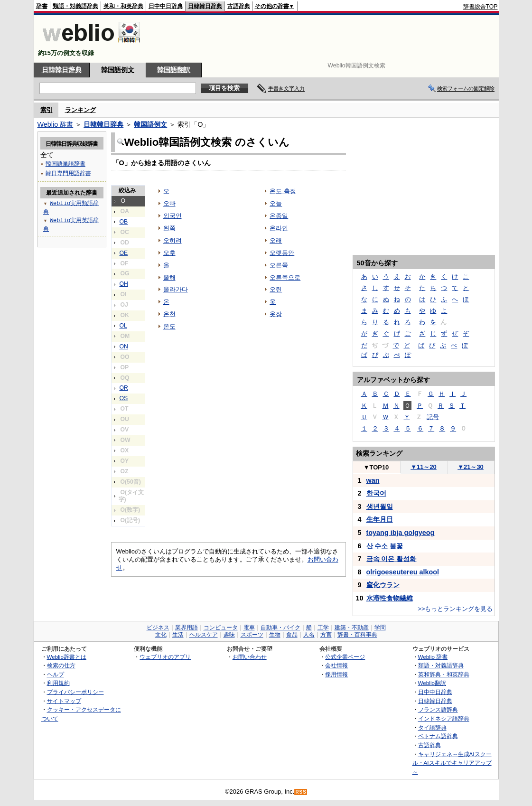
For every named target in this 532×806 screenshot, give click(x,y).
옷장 (276, 314)
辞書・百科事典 (357, 635)
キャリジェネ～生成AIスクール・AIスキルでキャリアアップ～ (452, 763)
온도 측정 (283, 191)
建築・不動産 (352, 628)
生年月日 (380, 519)
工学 (323, 628)
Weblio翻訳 (432, 683)
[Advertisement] (325, 39)
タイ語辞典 (432, 727)
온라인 (279, 228)
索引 (47, 110)
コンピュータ (221, 628)
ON (124, 347)
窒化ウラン (383, 585)
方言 (326, 635)
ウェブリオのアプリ (165, 657)
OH (124, 284)
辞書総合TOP (481, 7)
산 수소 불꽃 (385, 546)
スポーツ (252, 635)
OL (123, 326)
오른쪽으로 (285, 277)
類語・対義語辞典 (75, 6)
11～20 (424, 467)
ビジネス (158, 628)
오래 (276, 240)
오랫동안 (282, 253)
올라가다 (176, 289)
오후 (169, 253)
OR (124, 388)
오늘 (276, 203)
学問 (380, 628)
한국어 (376, 493)
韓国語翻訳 (174, 70)
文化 (161, 635)
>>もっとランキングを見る (455, 609)
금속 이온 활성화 (392, 559)
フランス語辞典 (438, 709)
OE (124, 253)
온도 (169, 326)
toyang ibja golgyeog (401, 533)
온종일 (279, 216)
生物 (275, 635)
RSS (301, 792)
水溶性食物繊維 (390, 598)
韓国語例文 (118, 70)
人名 (309, 635)
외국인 (173, 216)
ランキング (80, 110)
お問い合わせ (250, 657)
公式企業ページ (345, 657)
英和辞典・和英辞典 (444, 674)
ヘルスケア (204, 635)
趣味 (229, 635)
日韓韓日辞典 (205, 6)
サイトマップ (64, 701)
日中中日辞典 (166, 6)
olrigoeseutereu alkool (403, 572)
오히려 (173, 240)
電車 (249, 628)
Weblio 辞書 (56, 124)
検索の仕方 (61, 665)
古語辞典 (239, 6)
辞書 (42, 6)
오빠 (169, 203)
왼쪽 (169, 228)
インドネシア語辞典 (444, 718)
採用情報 (336, 674)
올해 (169, 277)
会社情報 (336, 665)
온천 (169, 314)
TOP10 (376, 467)
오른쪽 (279, 265)
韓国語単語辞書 (65, 164)
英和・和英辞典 (123, 6)
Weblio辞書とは (67, 657)
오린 (276, 289)
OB (124, 222)
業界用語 (187, 628)
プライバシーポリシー (75, 692)
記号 (433, 417)
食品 (292, 635)
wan (373, 480)
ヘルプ (56, 674)
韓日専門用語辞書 (68, 173)
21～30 (471, 467)
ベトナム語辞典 (438, 736)
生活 (178, 635)
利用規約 (58, 683)
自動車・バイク (280, 628)
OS (124, 398)
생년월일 (380, 506)
